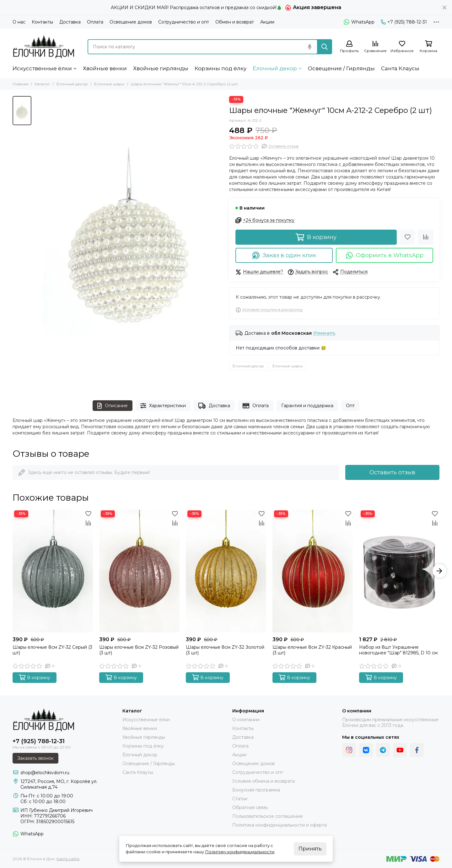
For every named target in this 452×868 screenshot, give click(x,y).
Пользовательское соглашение (268, 816)
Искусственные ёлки (42, 68)
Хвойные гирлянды (161, 68)
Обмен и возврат (235, 22)
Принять (310, 849)
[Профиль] (349, 47)
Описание (113, 406)
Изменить (324, 333)
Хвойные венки (105, 68)
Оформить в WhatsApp (385, 255)
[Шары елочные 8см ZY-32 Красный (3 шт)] (313, 571)
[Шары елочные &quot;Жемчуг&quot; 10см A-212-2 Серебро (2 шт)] (129, 242)
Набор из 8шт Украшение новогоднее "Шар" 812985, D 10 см (398, 650)
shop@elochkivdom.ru (45, 773)
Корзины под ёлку (221, 68)
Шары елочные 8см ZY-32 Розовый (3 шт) (139, 650)
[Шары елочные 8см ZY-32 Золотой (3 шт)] (226, 571)
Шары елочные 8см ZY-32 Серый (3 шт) (52, 650)
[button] (439, 571)
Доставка (70, 22)
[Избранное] (402, 47)
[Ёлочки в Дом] (44, 47)
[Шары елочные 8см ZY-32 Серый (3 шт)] (53, 571)
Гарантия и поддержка (307, 406)
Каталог (42, 84)
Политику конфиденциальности (240, 852)
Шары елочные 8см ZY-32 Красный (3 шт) (312, 650)
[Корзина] (428, 47)
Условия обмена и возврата (264, 781)
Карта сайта (68, 859)
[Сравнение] (375, 47)
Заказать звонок (35, 758)
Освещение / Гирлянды (341, 68)
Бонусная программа (256, 790)
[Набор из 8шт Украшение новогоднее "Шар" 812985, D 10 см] (399, 571)
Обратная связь (250, 807)
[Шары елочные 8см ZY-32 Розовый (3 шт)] (139, 571)
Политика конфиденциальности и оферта (280, 825)
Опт (350, 406)
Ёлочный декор (275, 68)
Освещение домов (131, 22)
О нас (19, 22)
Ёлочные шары (109, 84)
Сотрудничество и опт (184, 22)
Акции (267, 22)
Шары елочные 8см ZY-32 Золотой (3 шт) (225, 650)
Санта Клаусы (400, 68)
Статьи (240, 799)
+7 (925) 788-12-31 (404, 22)
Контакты (42, 22)
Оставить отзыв (392, 472)
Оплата (95, 22)
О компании (246, 720)
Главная (20, 84)
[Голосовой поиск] (309, 47)
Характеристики (163, 406)
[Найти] (325, 47)
